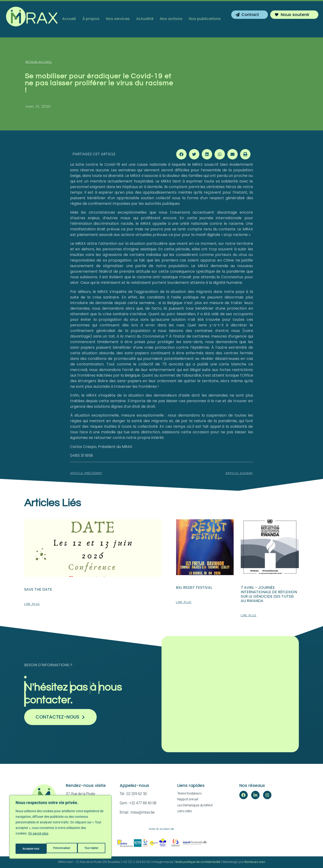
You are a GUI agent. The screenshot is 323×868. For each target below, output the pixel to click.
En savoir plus (38, 837)
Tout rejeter (61, 849)
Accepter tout (91, 849)
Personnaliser (31, 849)
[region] (60, 829)
